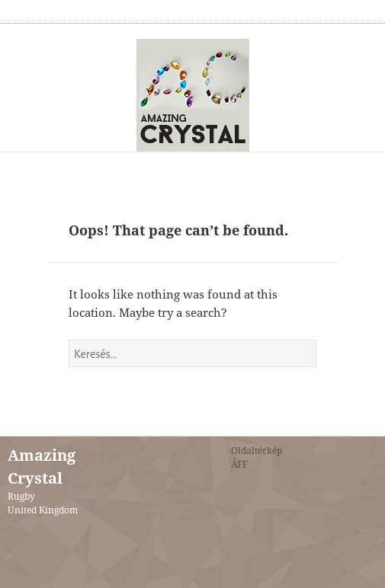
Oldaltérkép (257, 451)
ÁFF (239, 464)
